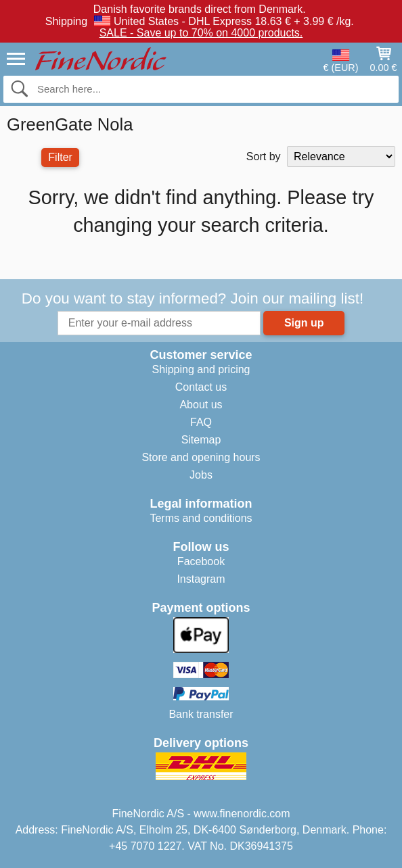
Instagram (201, 579)
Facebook (201, 561)
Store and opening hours (201, 457)
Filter (60, 157)
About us (201, 405)
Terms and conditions (201, 518)
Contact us (201, 387)
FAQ (201, 422)
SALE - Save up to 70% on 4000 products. (201, 33)
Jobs (201, 475)
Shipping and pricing (201, 369)
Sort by (264, 156)
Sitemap (201, 440)
